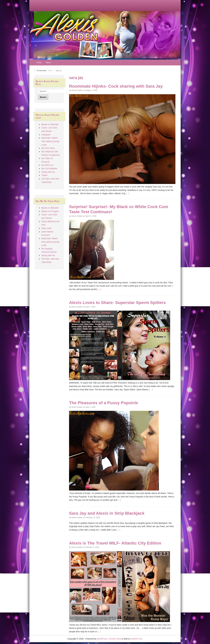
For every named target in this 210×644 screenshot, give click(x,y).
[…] (127, 193)
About (48, 62)
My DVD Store (48, 148)
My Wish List (47, 165)
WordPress (102, 639)
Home (39, 62)
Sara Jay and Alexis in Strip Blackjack (107, 513)
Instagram (46, 135)
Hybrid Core (137, 639)
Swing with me (48, 172)
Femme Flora (115, 639)
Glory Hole (46, 228)
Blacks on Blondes (50, 124)
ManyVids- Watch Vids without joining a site (50, 141)
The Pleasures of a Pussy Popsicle (104, 403)
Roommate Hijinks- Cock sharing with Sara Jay (116, 86)
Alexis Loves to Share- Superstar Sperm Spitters (117, 303)
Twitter (44, 175)
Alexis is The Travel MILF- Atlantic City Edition (115, 543)
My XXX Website (49, 169)
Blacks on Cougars (50, 211)
